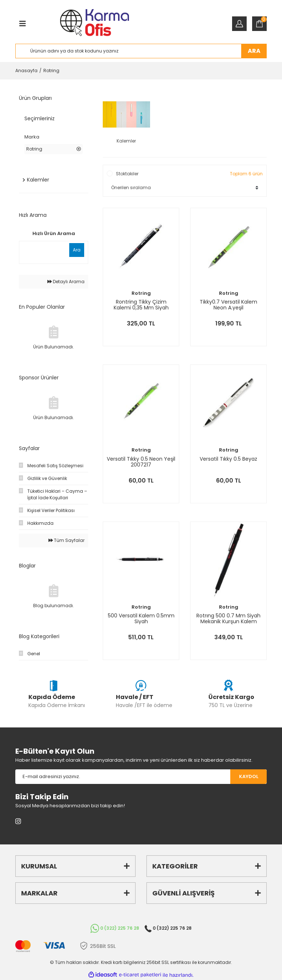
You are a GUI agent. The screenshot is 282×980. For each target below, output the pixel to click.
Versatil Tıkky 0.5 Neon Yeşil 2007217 (141, 462)
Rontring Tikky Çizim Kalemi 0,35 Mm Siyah (141, 305)
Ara (77, 250)
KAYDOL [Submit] (249, 776)
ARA (254, 51)
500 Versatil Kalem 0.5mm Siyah (141, 618)
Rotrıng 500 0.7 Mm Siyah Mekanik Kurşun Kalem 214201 (228, 618)
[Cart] (259, 24)
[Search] (141, 51)
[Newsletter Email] (123, 777)
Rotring (51, 71)
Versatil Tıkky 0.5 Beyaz (228, 459)
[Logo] (95, 24)
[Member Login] (239, 24)
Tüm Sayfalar (66, 540)
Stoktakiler (127, 174)
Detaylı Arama (66, 282)
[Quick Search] (43, 250)
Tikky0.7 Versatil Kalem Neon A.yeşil (228, 305)
